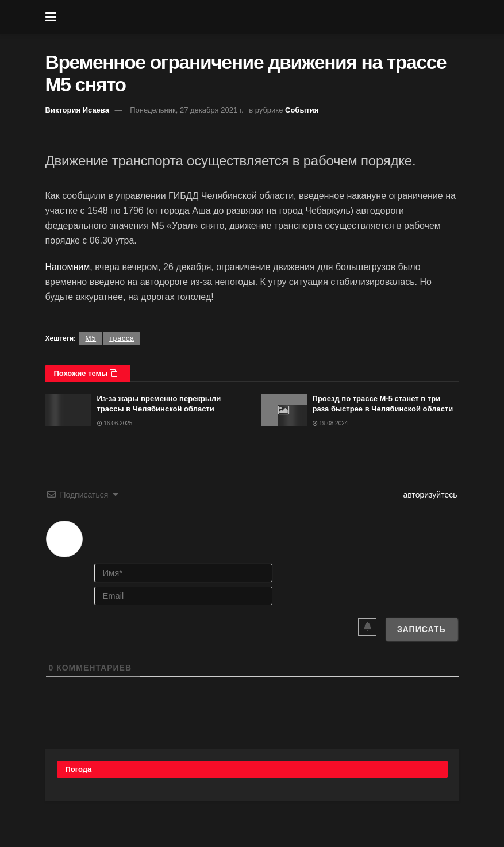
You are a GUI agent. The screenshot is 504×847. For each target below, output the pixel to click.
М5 (91, 338)
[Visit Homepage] (260, 17)
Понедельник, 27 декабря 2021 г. (186, 110)
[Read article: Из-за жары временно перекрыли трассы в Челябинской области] (68, 410)
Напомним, (70, 267)
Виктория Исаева (77, 110)
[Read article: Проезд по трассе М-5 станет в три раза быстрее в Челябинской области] (284, 410)
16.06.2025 (115, 423)
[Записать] (422, 629)
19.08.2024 (330, 423)
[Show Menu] (51, 17)
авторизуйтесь (429, 495)
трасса (122, 338)
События (302, 110)
